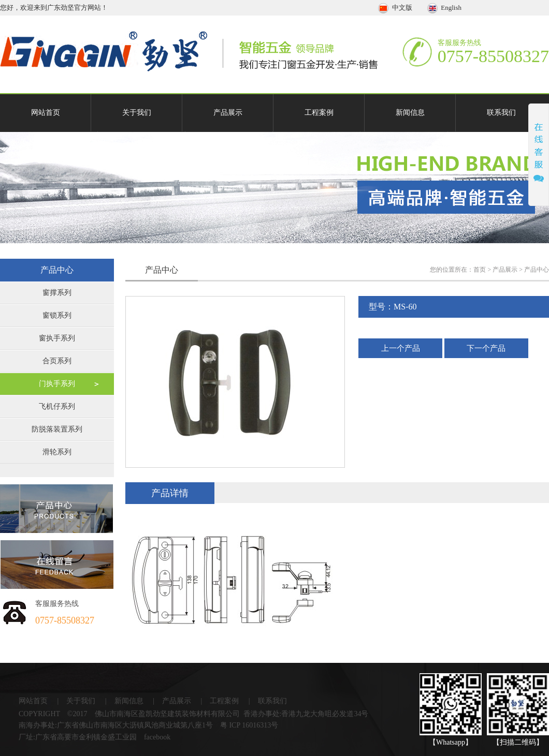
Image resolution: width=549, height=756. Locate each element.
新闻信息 (410, 113)
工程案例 (319, 113)
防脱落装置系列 (57, 429)
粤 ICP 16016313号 (249, 725)
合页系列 (57, 361)
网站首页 (46, 113)
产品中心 (537, 270)
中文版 (396, 8)
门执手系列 (57, 384)
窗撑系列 (57, 293)
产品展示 (228, 113)
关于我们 (137, 113)
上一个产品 (401, 348)
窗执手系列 (57, 338)
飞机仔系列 (57, 406)
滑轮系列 (57, 452)
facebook (157, 737)
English (444, 8)
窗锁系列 (57, 315)
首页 (480, 270)
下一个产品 (486, 348)
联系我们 (501, 113)
